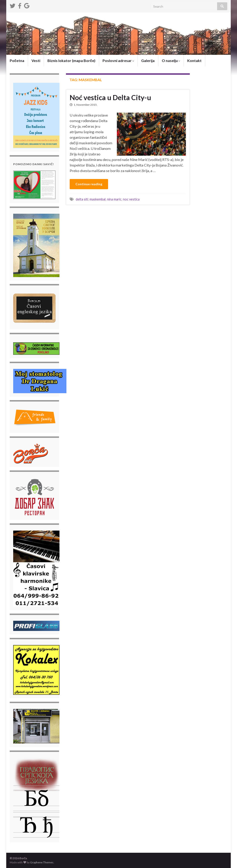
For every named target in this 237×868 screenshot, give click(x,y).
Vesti (36, 60)
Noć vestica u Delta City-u (110, 97)
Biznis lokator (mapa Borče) (71, 60)
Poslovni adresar (118, 60)
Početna (17, 60)
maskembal (98, 199)
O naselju (171, 60)
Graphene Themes (42, 862)
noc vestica (131, 199)
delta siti (82, 199)
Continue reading (89, 184)
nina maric (114, 199)
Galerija (148, 60)
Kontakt (194, 60)
